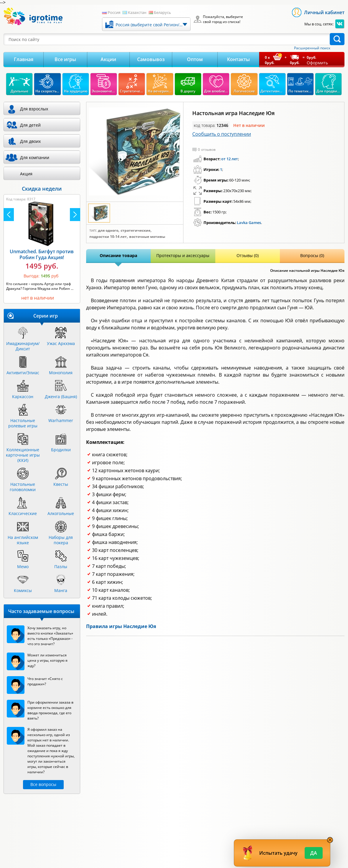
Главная (24, 59)
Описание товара (118, 255)
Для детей (30, 125)
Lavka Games (249, 223)
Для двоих (30, 141)
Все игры (65, 59)
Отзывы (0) (248, 255)
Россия (114, 12)
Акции (108, 59)
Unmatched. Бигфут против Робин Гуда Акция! (42, 254)
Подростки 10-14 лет (108, 237)
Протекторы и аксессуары (183, 255)
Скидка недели (42, 189)
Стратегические (136, 231)
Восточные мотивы (147, 237)
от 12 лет (230, 159)
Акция (26, 174)
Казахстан (137, 12)
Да (314, 853)
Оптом (195, 59)
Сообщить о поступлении (222, 134)
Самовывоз (151, 59)
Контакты (238, 59)
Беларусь (162, 12)
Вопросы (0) (312, 255)
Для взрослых (34, 109)
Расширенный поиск (312, 48)
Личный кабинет (324, 12)
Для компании (35, 157)
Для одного (108, 231)
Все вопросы (43, 784)
